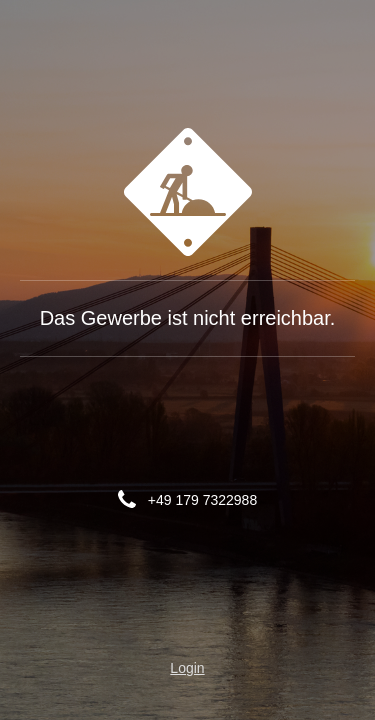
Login (187, 668)
